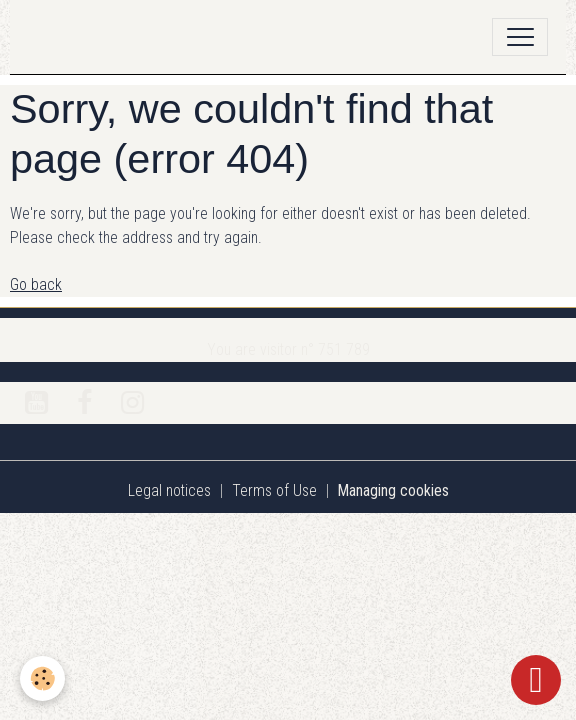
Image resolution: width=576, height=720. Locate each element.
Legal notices (169, 490)
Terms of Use (274, 490)
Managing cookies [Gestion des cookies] (393, 490)
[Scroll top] (536, 680)
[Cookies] (42, 678)
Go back (36, 284)
